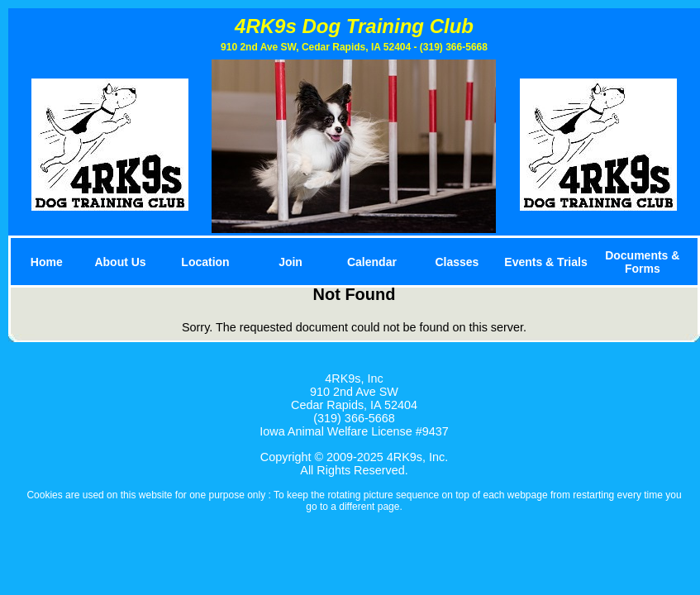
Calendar (372, 262)
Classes (457, 262)
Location (205, 262)
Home (47, 262)
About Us (120, 262)
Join (290, 262)
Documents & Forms (642, 262)
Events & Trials (545, 262)
